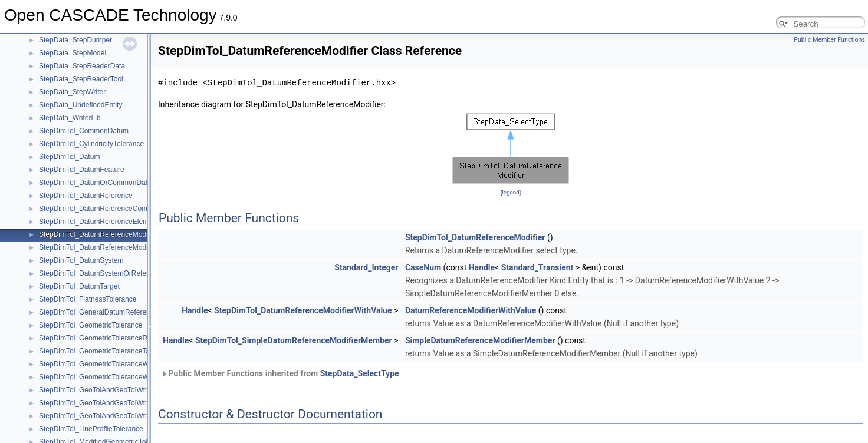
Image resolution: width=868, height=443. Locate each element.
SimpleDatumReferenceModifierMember (480, 340)
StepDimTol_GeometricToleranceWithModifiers (112, 377)
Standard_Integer (366, 267)
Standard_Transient (537, 267)
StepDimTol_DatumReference (86, 196)
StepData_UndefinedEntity (80, 105)
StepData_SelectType (360, 373)
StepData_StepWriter (72, 92)
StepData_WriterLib (70, 118)
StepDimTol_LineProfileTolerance (91, 429)
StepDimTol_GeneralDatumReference (98, 312)
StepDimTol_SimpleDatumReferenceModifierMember (294, 340)
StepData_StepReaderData (82, 66)
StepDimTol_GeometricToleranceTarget (101, 351)
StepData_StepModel (73, 53)
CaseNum (423, 267)
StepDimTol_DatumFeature (82, 170)
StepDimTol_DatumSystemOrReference (101, 273)
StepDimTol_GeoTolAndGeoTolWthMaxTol (105, 403)
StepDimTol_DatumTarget (79, 286)
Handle (482, 267)
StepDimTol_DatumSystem (81, 260)
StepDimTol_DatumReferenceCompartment (107, 209)
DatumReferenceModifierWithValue (471, 310)
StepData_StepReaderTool (81, 79)
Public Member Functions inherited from (280, 373)
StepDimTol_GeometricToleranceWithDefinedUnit (116, 364)
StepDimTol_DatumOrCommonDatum (98, 183)
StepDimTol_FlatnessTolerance (88, 299)
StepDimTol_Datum (69, 157)
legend (510, 192)
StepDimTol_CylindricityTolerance (91, 144)
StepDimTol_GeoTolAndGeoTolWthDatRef (105, 390)
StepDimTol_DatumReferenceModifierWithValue (114, 247)
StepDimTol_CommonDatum (84, 131)
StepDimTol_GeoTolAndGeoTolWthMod (101, 416)
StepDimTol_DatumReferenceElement (99, 221)
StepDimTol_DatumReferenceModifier (98, 234)
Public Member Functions (829, 40)
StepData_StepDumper (75, 40)
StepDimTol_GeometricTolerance (91, 325)
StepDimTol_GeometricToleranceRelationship (110, 338)
